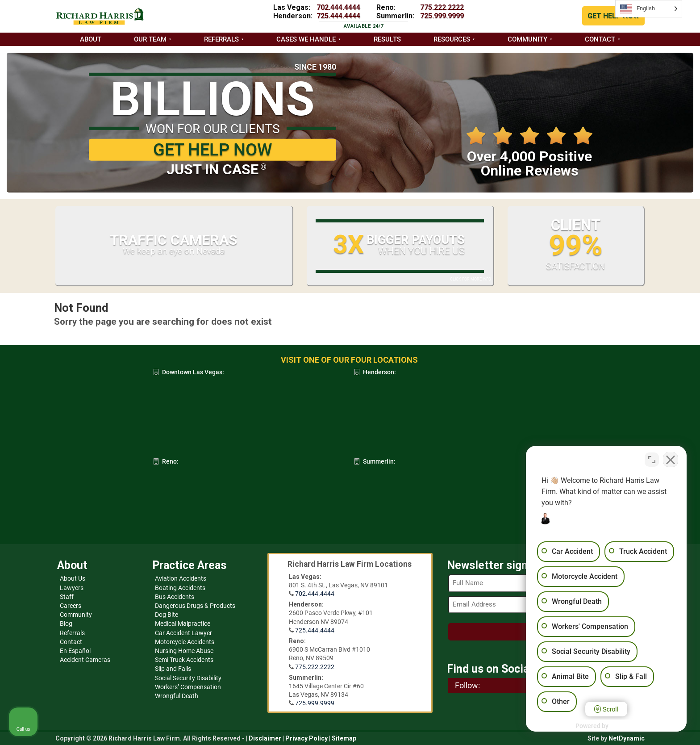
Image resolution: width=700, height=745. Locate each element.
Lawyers (72, 588)
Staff (67, 597)
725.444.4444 (338, 16)
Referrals (221, 39)
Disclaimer (265, 738)
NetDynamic (627, 738)
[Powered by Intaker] (624, 726)
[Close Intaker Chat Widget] (671, 460)
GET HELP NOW (613, 16)
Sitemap (344, 738)
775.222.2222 (442, 7)
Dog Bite (167, 615)
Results (387, 39)
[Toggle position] (652, 460)
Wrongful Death (177, 696)
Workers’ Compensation (188, 687)
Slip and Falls (173, 669)
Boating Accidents (180, 588)
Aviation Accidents (181, 578)
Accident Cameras (85, 660)
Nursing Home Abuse (184, 651)
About (91, 39)
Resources (452, 39)
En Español (75, 651)
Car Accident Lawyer (183, 633)
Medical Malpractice (183, 624)
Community (527, 39)
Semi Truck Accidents (184, 660)
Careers (71, 606)
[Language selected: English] (649, 9)
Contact (600, 39)
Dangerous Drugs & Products (195, 606)
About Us (73, 578)
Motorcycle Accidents (185, 642)
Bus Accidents (175, 597)
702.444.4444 (338, 7)
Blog (66, 624)
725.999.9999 (442, 16)
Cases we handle (306, 39)
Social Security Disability (188, 678)
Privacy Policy (306, 738)
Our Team (150, 39)
